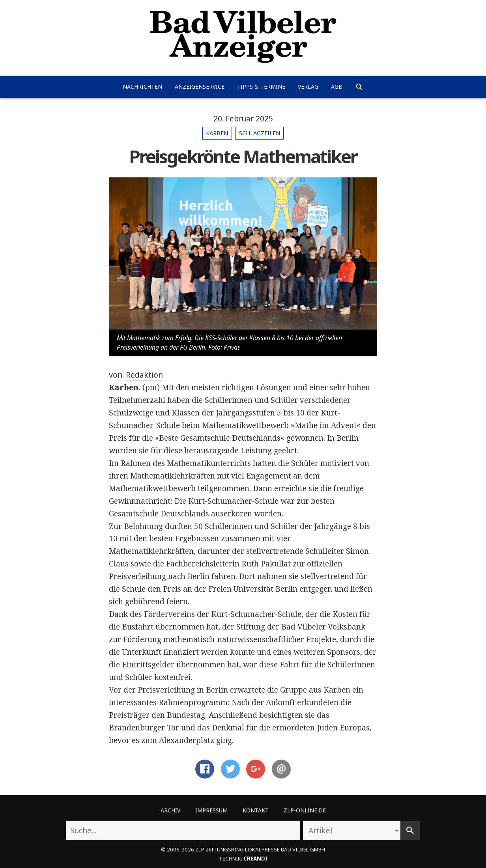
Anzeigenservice (200, 87)
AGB (337, 87)
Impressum (211, 810)
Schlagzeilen (260, 133)
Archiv (170, 810)
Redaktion (144, 375)
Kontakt (256, 810)
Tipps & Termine (261, 87)
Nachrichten (142, 87)
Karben (217, 133)
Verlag (308, 87)
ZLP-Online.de (305, 810)
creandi (255, 859)
